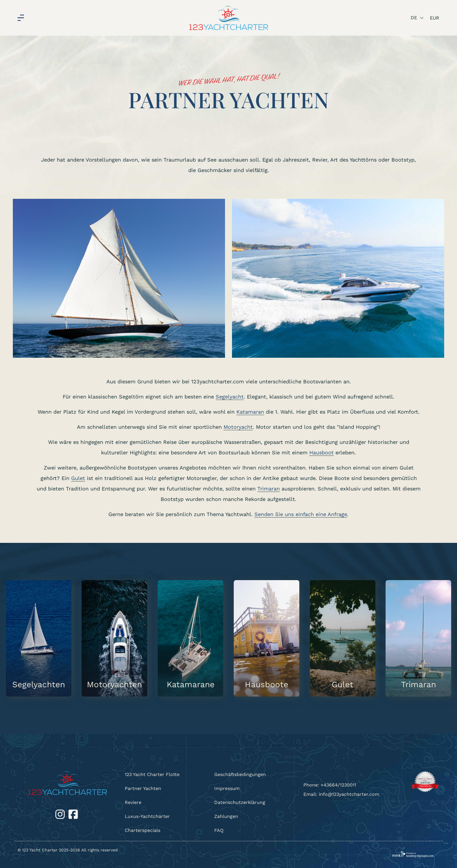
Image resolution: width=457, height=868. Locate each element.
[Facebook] (73, 814)
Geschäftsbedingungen (240, 774)
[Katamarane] (190, 638)
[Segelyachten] (39, 638)
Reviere (133, 802)
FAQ (219, 830)
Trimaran (269, 489)
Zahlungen (226, 816)
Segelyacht (230, 397)
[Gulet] (343, 638)
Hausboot (321, 452)
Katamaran (250, 412)
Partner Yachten (143, 788)
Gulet (78, 478)
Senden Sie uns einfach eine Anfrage (301, 514)
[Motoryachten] (114, 638)
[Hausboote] (267, 638)
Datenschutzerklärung (240, 802)
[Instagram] (61, 814)
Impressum (227, 788)
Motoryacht (238, 427)
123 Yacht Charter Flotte (152, 774)
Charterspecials (143, 830)
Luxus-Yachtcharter (147, 816)
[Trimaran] (418, 638)
